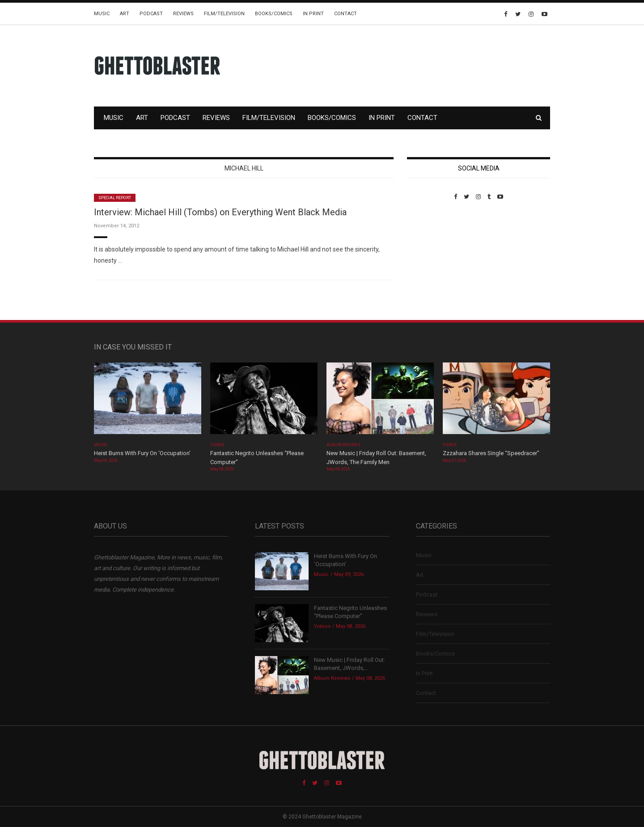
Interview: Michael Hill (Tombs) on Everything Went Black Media (220, 212)
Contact (345, 14)
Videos (217, 445)
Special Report (115, 198)
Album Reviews (343, 445)
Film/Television (224, 14)
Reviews (183, 14)
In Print (313, 14)
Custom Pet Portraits (433, 262)
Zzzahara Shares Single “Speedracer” (491, 453)
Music (102, 14)
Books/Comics (274, 14)
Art (125, 14)
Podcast (151, 14)
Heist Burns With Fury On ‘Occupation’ (142, 453)
